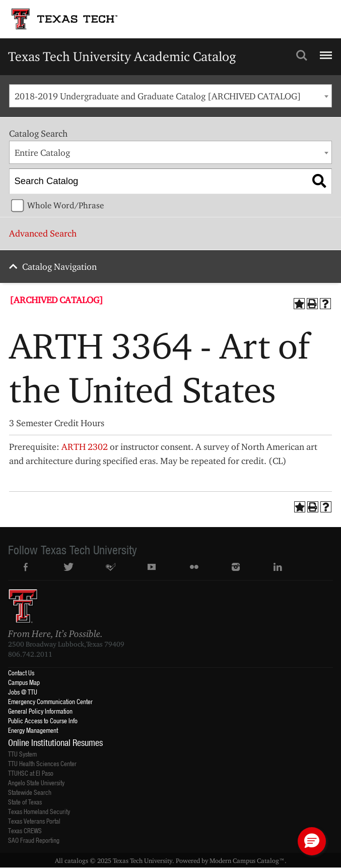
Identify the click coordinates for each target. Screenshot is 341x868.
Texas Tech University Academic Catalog (122, 56)
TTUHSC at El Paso (31, 773)
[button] (312, 841)
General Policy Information (40, 711)
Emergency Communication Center (50, 701)
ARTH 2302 (85, 447)
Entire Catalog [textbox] (42, 153)
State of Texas (25, 802)
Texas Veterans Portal (34, 821)
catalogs (76, 860)
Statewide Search (30, 792)
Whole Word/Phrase (65, 205)
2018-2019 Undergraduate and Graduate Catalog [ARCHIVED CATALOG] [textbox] (158, 96)
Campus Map (24, 682)
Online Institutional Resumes (55, 742)
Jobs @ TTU (23, 692)
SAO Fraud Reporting (34, 840)
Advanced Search (43, 233)
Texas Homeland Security (39, 811)
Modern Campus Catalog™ (247, 860)
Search (302, 55)
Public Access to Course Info (43, 720)
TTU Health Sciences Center (42, 763)
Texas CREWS (25, 830)
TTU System (22, 754)
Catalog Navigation (59, 267)
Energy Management (33, 730)
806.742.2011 (30, 654)
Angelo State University (36, 783)
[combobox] (170, 96)
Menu (325, 51)
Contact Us (21, 673)
